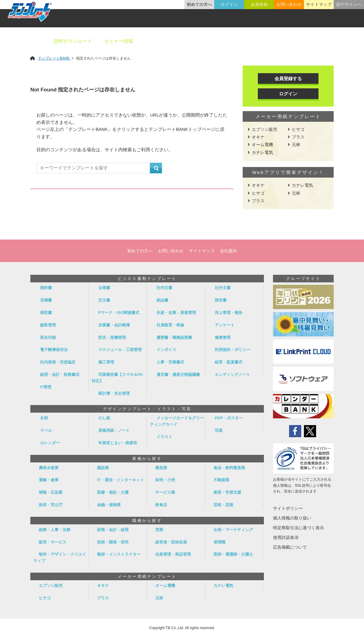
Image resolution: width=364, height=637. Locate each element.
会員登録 (259, 4)
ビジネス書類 (160, 41)
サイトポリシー (288, 508)
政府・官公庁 (51, 505)
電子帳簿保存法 (54, 350)
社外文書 (223, 288)
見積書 (46, 300)
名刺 (44, 418)
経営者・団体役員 (171, 542)
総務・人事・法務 (55, 530)
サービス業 (165, 492)
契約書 (46, 288)
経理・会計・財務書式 (60, 375)
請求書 (221, 300)
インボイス (166, 350)
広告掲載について (290, 547)
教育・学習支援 (227, 492)
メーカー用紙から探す (330, 41)
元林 (296, 145)
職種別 (285, 41)
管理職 (219, 542)
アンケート (225, 325)
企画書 (104, 288)
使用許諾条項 (286, 537)
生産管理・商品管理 (173, 554)
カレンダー (50, 443)
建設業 (103, 468)
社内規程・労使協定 (58, 362)
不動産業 (221, 480)
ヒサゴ (298, 129)
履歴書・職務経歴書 (174, 337)
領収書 (46, 313)
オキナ (258, 137)
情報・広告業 (51, 492)
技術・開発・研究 (113, 542)
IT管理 (46, 387)
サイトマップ (319, 4)
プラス (298, 137)
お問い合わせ (289, 4)
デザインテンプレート (212, 41)
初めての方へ (200, 4)
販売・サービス (53, 542)
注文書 (104, 300)
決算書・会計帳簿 (114, 325)
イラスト (164, 437)
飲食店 (161, 505)
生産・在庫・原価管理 (176, 313)
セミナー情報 (119, 41)
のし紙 (104, 418)
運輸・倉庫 (49, 480)
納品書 (162, 300)
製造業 (161, 468)
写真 (219, 430)
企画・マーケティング (233, 530)
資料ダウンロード (73, 41)
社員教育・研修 (170, 325)
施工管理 (106, 362)
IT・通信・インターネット (121, 480)
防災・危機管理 (112, 337)
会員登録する (288, 78)
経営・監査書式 (229, 362)
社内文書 (164, 288)
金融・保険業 (109, 505)
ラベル (46, 430)
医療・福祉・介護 (113, 492)
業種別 (257, 41)
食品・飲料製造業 (229, 468)
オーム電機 (262, 145)
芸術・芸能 (223, 505)
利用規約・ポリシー (233, 350)
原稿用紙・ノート (114, 430)
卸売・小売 (165, 480)
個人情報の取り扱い (292, 518)
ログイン (229, 4)
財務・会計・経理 (113, 530)
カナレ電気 (262, 152)
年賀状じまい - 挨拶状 (118, 443)
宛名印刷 (48, 337)
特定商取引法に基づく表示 (298, 528)
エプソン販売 (265, 129)
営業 (159, 530)
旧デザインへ (349, 4)
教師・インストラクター (119, 554)
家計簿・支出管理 (114, 393)
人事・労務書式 (170, 362)
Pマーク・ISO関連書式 (119, 313)
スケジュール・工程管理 (120, 350)
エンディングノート (233, 375)
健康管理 (223, 337)
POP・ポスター (229, 418)
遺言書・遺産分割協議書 (178, 375)
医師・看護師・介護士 (233, 554)
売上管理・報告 (229, 313)
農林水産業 (49, 468)
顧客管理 (48, 325)
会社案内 (228, 251)
